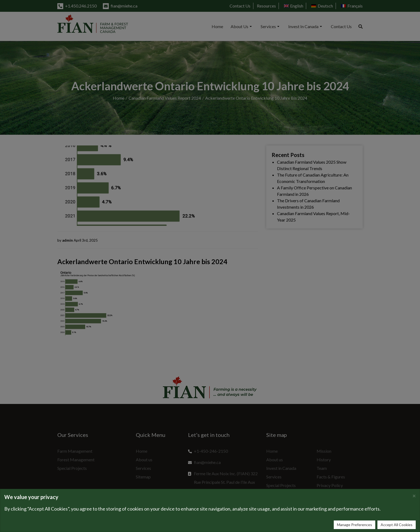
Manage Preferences (355, 525)
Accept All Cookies (397, 525)
